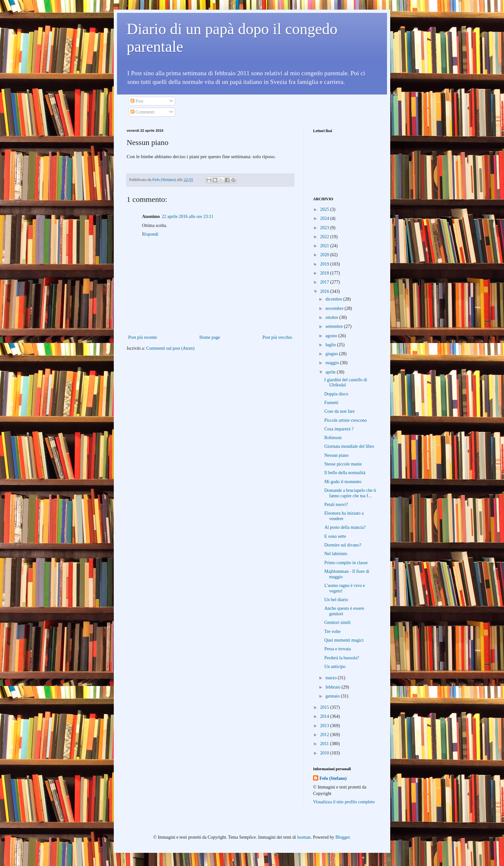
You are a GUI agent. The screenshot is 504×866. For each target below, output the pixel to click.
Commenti (143, 112)
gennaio (333, 696)
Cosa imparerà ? (339, 429)
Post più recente (143, 337)
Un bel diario (336, 600)
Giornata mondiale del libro (349, 446)
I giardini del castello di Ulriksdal (346, 383)
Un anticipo (335, 667)
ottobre (332, 317)
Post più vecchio (277, 337)
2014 (325, 716)
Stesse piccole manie (343, 464)
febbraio (333, 687)
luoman (304, 837)
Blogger (342, 837)
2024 (325, 218)
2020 (325, 255)
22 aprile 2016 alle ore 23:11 (188, 216)
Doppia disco (336, 394)
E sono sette (335, 536)
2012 (325, 735)
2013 (325, 726)
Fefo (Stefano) (333, 778)
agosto (332, 336)
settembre (335, 326)
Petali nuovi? (336, 505)
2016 (325, 291)
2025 (325, 209)
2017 (325, 282)
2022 (325, 237)
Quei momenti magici (344, 640)
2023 (325, 228)
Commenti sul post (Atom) (171, 348)
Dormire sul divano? (343, 545)
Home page (210, 337)
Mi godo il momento (343, 482)
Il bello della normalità (345, 473)
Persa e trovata (337, 649)
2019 (325, 264)
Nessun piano (337, 455)
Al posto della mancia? (345, 527)
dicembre (334, 299)
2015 (325, 707)
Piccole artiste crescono (346, 420)
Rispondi (150, 234)
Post (137, 101)
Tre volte (332, 631)
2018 (325, 273)
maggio (333, 363)
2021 (325, 246)
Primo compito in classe (346, 563)
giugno (332, 354)
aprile (331, 372)
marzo (331, 678)
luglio (331, 345)
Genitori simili (337, 622)
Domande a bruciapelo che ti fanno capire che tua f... (350, 493)
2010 (325, 753)
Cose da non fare (339, 411)
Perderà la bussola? (342, 658)
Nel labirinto (336, 554)
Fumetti (331, 403)
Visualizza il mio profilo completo (344, 802)
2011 (325, 744)
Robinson (333, 438)
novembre (335, 308)
